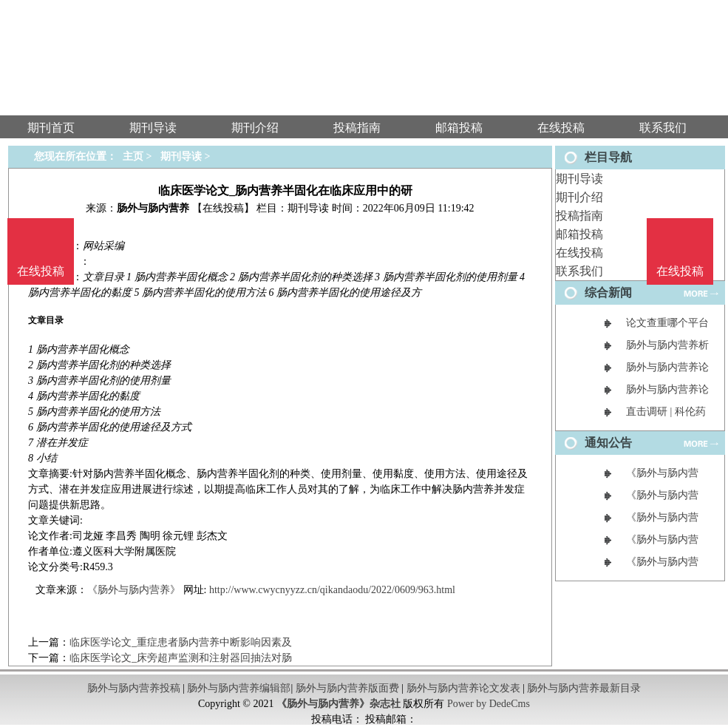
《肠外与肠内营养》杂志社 (339, 704)
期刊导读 (579, 179)
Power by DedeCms (489, 704)
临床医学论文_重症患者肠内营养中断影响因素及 (181, 642)
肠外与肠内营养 (153, 208)
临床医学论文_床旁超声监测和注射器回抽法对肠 (181, 658)
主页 (133, 156)
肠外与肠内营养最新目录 (584, 688)
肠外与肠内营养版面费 (347, 688)
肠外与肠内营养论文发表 (463, 688)
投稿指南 (579, 216)
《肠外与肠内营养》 (134, 590)
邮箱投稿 (579, 234)
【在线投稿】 (223, 208)
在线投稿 (579, 253)
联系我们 (579, 271)
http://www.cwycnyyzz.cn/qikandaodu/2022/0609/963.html (332, 590)
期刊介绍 (579, 197)
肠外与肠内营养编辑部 (239, 688)
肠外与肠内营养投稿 (134, 688)
